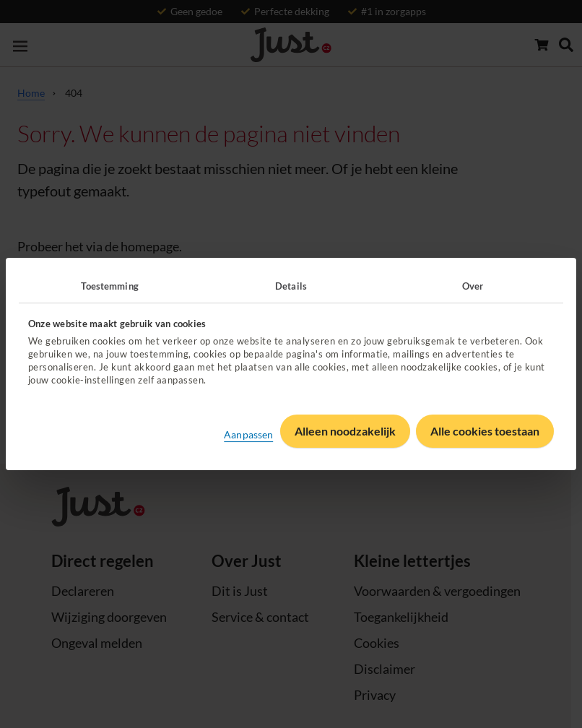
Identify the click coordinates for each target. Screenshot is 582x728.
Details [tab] (291, 286)
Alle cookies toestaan (485, 431)
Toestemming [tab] (110, 286)
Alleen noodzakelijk (345, 431)
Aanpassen (248, 434)
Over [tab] (473, 286)
